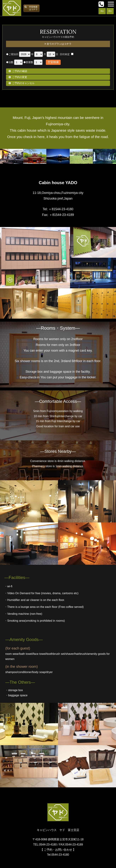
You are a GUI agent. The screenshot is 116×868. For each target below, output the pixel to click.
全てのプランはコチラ (58, 44)
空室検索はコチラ (33, 8)
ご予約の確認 (20, 71)
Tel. (58, 855)
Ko (102, 11)
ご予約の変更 (20, 77)
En (110, 11)
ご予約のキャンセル (23, 83)
